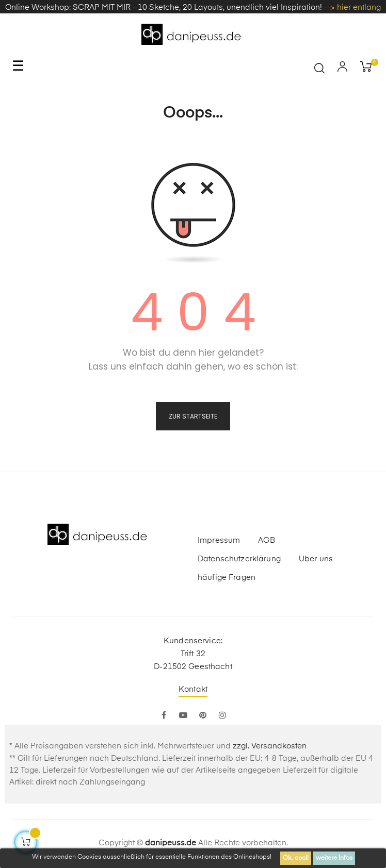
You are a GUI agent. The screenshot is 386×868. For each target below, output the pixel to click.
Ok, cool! (296, 858)
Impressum (219, 540)
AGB (266, 540)
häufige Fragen (227, 578)
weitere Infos (334, 858)
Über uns (316, 559)
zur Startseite (193, 416)
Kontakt (193, 689)
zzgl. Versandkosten (270, 746)
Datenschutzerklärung (239, 559)
